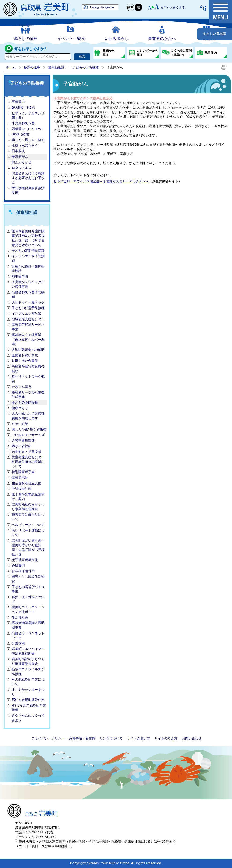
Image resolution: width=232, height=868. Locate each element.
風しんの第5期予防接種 (29, 429)
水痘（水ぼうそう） (26, 145)
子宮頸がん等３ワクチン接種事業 (28, 284)
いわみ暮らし (117, 39)
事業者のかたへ (162, 39)
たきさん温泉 (22, 387)
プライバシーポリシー (48, 738)
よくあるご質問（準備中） (181, 53)
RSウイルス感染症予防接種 (29, 708)
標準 (131, 7)
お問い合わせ (192, 738)
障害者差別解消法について (28, 517)
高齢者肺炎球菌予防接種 (28, 294)
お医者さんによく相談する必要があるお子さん (28, 178)
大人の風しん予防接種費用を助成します (28, 416)
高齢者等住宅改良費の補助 (28, 369)
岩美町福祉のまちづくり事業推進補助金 (28, 507)
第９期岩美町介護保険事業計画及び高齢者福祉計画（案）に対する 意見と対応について (28, 238)
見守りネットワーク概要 (28, 379)
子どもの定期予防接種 (28, 251)
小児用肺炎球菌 (23, 123)
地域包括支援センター (28, 319)
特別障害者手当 (23, 472)
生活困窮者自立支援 (26, 483)
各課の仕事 (32, 67)
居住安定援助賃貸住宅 (28, 700)
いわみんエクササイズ (28, 435)
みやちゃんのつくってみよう (28, 718)
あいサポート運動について (28, 533)
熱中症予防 (20, 276)
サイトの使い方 (138, 738)
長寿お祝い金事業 (25, 361)
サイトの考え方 (166, 738)
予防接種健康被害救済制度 (28, 190)
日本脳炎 (18, 151)
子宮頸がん (20, 157)
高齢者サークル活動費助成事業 (28, 395)
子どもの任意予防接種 (28, 308)
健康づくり (20, 408)
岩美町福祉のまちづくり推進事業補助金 (28, 661)
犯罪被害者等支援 (25, 560)
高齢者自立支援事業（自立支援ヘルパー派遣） (28, 339)
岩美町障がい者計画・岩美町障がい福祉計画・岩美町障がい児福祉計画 (28, 547)
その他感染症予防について (28, 682)
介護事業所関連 (23, 440)
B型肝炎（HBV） (24, 107)
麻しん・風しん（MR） (29, 140)
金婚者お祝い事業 (25, 355)
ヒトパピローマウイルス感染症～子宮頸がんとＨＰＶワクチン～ (101, 181)
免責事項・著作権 (82, 738)
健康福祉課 (56, 67)
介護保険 (18, 643)
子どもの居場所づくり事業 (28, 589)
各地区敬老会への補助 (28, 350)
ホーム (11, 67)
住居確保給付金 (23, 571)
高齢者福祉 (20, 478)
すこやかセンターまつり (28, 692)
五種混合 (18, 102)
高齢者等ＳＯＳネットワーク (28, 635)
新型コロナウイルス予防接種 (28, 672)
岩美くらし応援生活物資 (28, 579)
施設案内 (211, 53)
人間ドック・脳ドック (28, 302)
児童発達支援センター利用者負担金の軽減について (28, 462)
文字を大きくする (173, 7)
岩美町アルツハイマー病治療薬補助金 (28, 651)
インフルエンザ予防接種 (28, 258)
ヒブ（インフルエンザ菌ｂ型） (28, 115)
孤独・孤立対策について (28, 599)
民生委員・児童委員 (26, 451)
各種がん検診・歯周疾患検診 (28, 269)
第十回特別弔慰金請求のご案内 (28, 497)
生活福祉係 (20, 617)
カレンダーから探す (147, 53)
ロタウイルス (22, 168)
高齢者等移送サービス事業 (28, 327)
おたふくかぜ (22, 162)
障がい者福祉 (22, 446)
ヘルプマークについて (28, 525)
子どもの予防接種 (86, 67)
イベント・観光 (71, 39)
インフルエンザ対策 (26, 314)
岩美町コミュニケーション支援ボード (28, 609)
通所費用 (18, 566)
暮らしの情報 (26, 39)
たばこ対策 (20, 424)
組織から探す (109, 53)
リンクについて (111, 738)
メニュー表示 (220, 12)
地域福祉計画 (22, 489)
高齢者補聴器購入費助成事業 (28, 625)
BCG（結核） (22, 134)
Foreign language (102, 7)
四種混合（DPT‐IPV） (28, 129)
